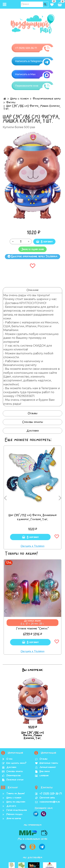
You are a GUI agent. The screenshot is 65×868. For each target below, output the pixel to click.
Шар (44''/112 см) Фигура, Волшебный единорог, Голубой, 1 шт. (32, 517)
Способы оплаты (33, 422)
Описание (33, 290)
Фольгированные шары (47, 99)
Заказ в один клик (32, 249)
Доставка (33, 431)
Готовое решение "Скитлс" (32, 629)
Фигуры (11, 102)
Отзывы (33, 413)
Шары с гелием (19, 99)
